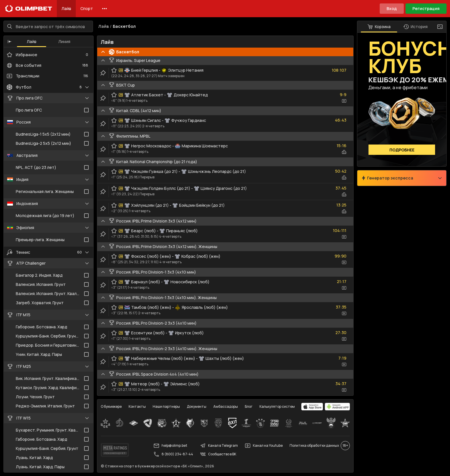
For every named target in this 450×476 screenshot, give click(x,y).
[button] (9, 42)
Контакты (137, 406)
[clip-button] (103, 73)
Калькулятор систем (277, 406)
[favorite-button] (114, 70)
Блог (249, 406)
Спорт (87, 8)
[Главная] (29, 9)
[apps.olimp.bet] (312, 407)
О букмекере (111, 406)
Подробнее (402, 150)
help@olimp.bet (170, 446)
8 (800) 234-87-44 (173, 454)
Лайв (66, 8)
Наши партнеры (166, 406)
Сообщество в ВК (218, 454)
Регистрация (426, 8)
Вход (392, 8)
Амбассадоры (226, 406)
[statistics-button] (344, 152)
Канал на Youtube (264, 446)
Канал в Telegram (219, 446)
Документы (197, 406)
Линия (64, 41)
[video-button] (344, 101)
